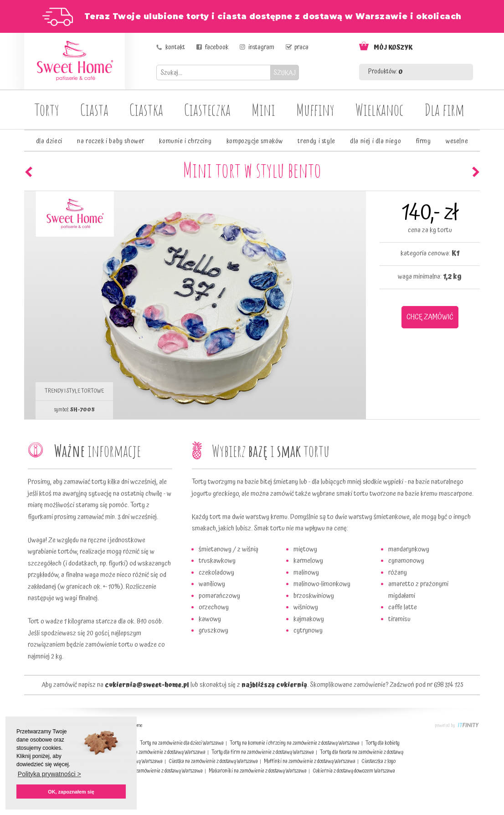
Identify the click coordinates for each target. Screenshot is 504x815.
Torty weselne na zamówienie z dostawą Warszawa (154, 752)
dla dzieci (49, 141)
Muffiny (315, 109)
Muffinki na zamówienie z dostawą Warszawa (310, 761)
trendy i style (316, 141)
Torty (47, 109)
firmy (424, 141)
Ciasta (94, 109)
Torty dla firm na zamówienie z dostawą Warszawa (263, 752)
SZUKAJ (285, 73)
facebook (217, 47)
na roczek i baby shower (111, 141)
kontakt (175, 47)
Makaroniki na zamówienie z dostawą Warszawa (258, 771)
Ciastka (146, 109)
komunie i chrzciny (185, 141)
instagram (261, 47)
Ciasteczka (207, 109)
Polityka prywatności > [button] (49, 774)
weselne (457, 141)
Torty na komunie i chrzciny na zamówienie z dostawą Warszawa (295, 743)
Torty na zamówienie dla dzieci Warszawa (182, 743)
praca (301, 47)
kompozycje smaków (255, 141)
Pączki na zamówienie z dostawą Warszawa (159, 771)
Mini (263, 109)
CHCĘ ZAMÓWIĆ (430, 317)
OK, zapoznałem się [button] (71, 792)
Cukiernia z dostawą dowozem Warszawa (354, 771)
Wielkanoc (380, 109)
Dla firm (445, 109)
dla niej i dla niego (375, 141)
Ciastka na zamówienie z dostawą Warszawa (213, 761)
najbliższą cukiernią (274, 685)
